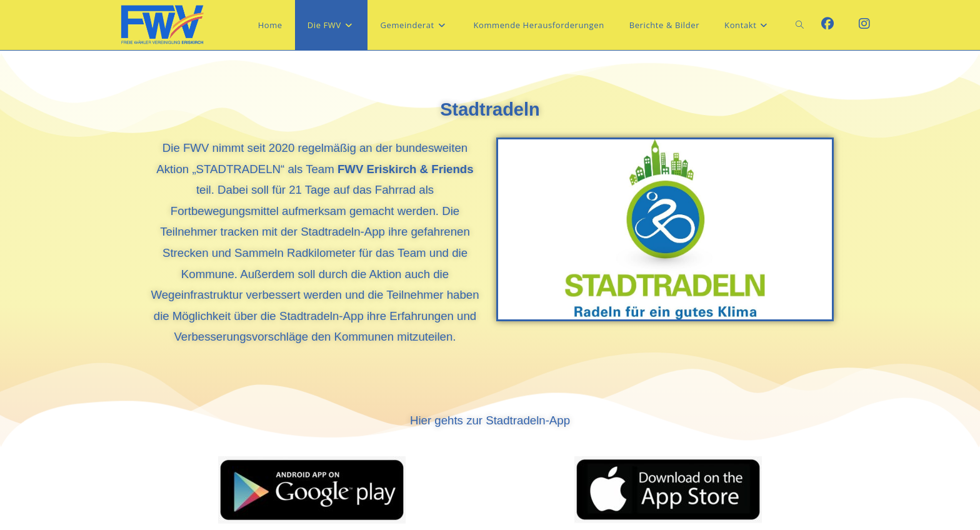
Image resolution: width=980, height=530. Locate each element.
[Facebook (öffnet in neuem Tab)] (827, 24)
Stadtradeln (490, 109)
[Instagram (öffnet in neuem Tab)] (864, 24)
